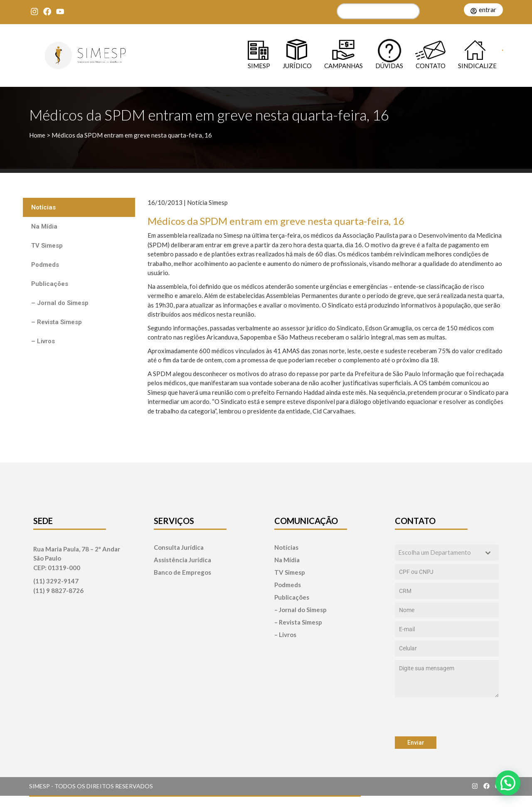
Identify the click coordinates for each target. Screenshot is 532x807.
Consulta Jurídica (179, 547)
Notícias (43, 207)
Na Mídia (44, 226)
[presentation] (447, 717)
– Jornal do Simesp (60, 303)
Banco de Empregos (182, 572)
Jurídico (297, 65)
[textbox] (439, 552)
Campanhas (344, 65)
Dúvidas (389, 65)
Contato (431, 65)
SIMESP (259, 65)
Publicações (50, 284)
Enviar (416, 743)
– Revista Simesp (57, 322)
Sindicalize (477, 65)
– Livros (43, 341)
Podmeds (45, 265)
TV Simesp (47, 246)
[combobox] (447, 552)
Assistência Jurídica (182, 560)
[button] (508, 783)
